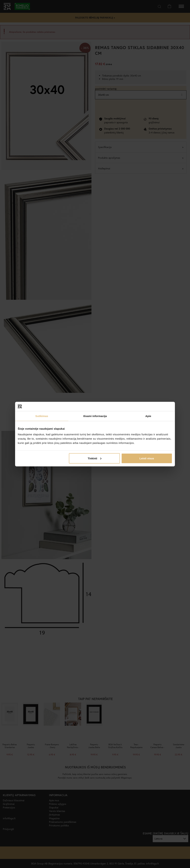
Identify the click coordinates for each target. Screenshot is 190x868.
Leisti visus (147, 458)
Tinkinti (95, 458)
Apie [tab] (148, 416)
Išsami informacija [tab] (95, 416)
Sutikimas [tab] (42, 416)
